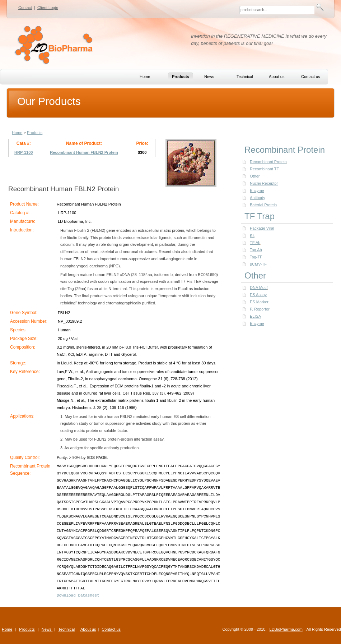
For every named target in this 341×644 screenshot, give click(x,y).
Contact (25, 8)
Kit (252, 235)
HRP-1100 (24, 152)
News (47, 629)
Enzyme (257, 190)
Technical (66, 629)
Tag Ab (256, 250)
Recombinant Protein (268, 162)
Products (35, 133)
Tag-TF (256, 257)
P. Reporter (260, 309)
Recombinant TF (264, 169)
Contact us (111, 629)
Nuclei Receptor (264, 183)
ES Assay (258, 295)
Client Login (48, 8)
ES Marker (259, 302)
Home (17, 133)
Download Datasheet (78, 595)
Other (255, 176)
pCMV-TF (258, 264)
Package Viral (262, 228)
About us (88, 629)
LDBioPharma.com (286, 629)
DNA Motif (259, 287)
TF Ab (255, 243)
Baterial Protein (263, 205)
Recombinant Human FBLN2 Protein (84, 152)
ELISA (255, 316)
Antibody (258, 198)
